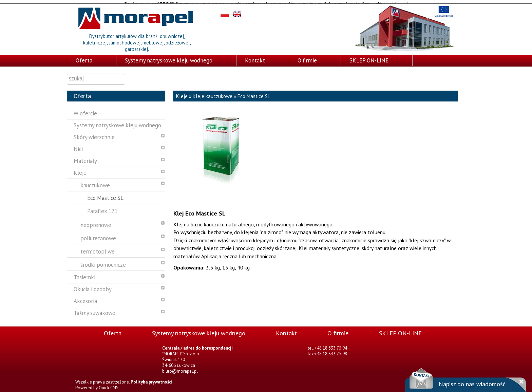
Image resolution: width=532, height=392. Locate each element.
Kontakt (255, 57)
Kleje (80, 169)
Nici (78, 145)
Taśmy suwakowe (94, 309)
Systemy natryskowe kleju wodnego (169, 57)
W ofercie (85, 110)
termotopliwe (98, 248)
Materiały (85, 157)
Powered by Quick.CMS (97, 384)
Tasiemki (84, 274)
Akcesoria (85, 297)
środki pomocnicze (103, 261)
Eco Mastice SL (105, 194)
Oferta (84, 57)
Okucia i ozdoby (93, 285)
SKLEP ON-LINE (369, 57)
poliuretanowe (98, 235)
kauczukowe (95, 182)
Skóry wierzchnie (94, 133)
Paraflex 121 (102, 207)
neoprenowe (96, 221)
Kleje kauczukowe (213, 92)
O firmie (307, 57)
